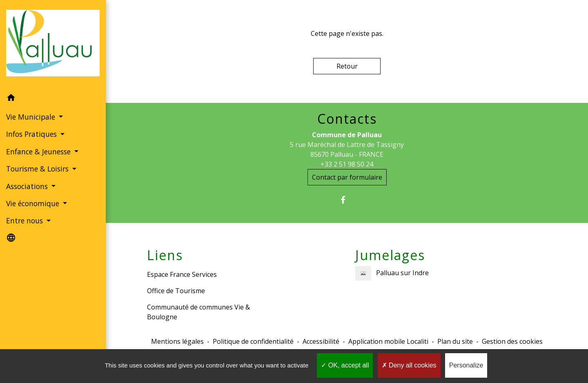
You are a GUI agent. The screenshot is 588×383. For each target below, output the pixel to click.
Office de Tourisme (176, 291)
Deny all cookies (409, 365)
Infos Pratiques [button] (32, 134)
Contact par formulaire (347, 177)
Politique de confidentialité (253, 341)
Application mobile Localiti (388, 341)
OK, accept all (345, 365)
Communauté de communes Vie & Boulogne (198, 312)
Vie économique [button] (34, 203)
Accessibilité (321, 341)
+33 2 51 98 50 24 (347, 164)
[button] (53, 99)
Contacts (347, 119)
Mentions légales (177, 341)
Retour (347, 66)
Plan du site (455, 341)
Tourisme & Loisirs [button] (38, 169)
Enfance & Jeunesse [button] (39, 151)
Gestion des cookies (512, 341)
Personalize (466, 365)
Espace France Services (182, 274)
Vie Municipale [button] (32, 117)
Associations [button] (28, 186)
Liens (165, 255)
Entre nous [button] (26, 220)
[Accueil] (53, 45)
